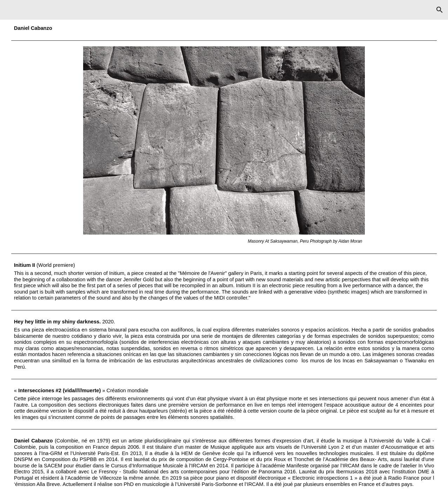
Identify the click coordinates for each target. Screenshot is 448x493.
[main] (224, 28)
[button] (440, 10)
